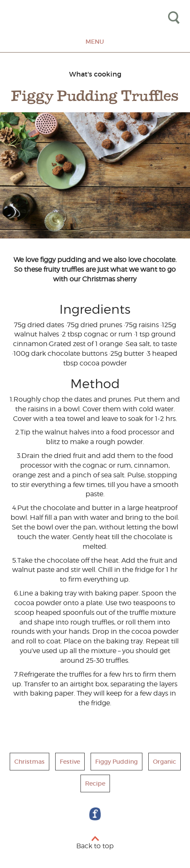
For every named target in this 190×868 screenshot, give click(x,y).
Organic (165, 762)
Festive (70, 762)
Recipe (95, 783)
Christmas (29, 762)
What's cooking (95, 74)
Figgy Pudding (116, 762)
